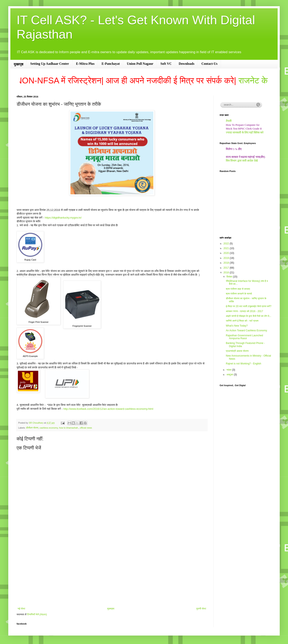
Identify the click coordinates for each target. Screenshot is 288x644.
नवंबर (229, 370)
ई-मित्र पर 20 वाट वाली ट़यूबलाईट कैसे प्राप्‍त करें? (249, 306)
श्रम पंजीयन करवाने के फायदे (239, 294)
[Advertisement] (112, 573)
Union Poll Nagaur (140, 64)
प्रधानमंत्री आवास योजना (237, 351)
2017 (227, 268)
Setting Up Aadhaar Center (50, 64)
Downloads (187, 64)
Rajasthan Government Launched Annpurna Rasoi (244, 337)
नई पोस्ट (21, 609)
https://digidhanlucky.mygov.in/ (63, 218)
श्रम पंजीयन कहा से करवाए (238, 289)
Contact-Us (209, 64)
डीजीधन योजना (32, 428)
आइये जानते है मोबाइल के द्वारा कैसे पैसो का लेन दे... (249, 316)
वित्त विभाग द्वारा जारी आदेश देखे (242, 162)
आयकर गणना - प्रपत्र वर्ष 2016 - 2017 (244, 311)
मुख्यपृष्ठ (18, 64)
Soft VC (166, 64)
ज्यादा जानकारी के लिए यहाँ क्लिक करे (245, 133)
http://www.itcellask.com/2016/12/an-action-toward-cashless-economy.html (108, 409)
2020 (227, 253)
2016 (227, 273)
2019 (227, 258)
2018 (227, 263)
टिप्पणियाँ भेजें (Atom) (37, 614)
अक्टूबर (230, 375)
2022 (227, 244)
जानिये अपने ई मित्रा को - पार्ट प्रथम (242, 321)
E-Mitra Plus (85, 64)
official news (86, 428)
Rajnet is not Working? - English (244, 364)
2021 (227, 248)
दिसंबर (230, 277)
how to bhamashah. (69, 428)
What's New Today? (237, 326)
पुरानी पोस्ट (201, 609)
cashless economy (49, 428)
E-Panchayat (111, 64)
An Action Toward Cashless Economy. (247, 330)
